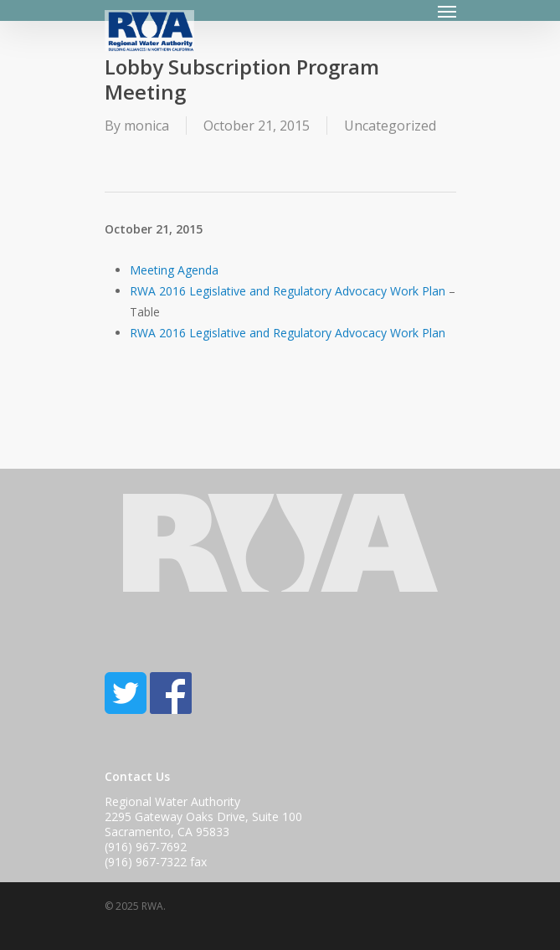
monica (146, 126)
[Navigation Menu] (447, 11)
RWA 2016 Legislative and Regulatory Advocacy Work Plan (288, 291)
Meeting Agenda (174, 270)
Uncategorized (390, 126)
